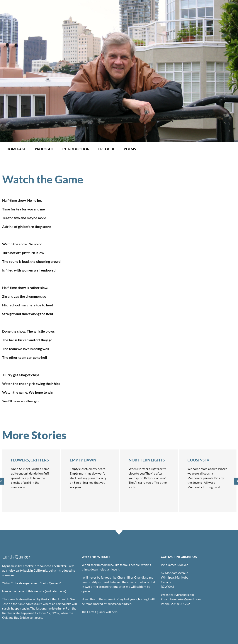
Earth (16, 557)
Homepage (16, 149)
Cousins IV (198, 460)
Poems (130, 149)
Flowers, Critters (30, 460)
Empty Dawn (83, 460)
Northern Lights (147, 460)
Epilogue (107, 149)
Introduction (76, 149)
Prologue (44, 149)
